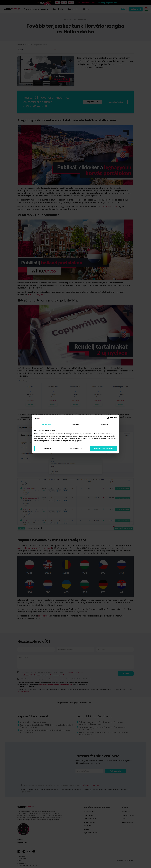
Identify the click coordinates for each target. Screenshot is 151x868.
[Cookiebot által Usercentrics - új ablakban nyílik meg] (108, 418)
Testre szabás (76, 448)
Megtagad (48, 448)
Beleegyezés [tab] (47, 425)
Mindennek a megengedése (103, 448)
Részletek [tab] (75, 425)
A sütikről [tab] (104, 425)
